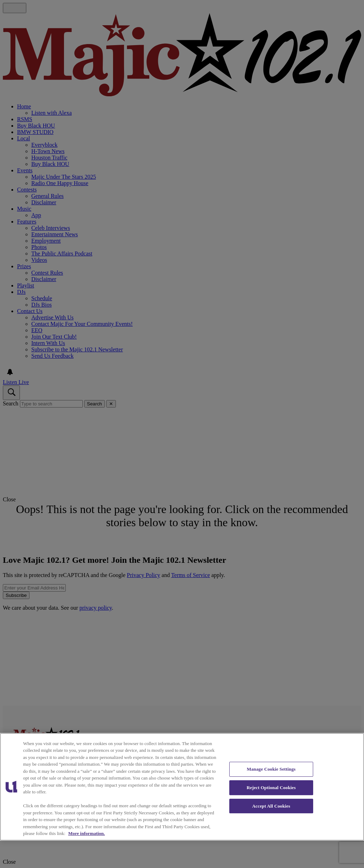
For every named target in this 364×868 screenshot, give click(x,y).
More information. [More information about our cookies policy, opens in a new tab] (87, 833)
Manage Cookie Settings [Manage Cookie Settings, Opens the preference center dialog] (271, 769)
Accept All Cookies (271, 806)
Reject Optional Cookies (271, 788)
